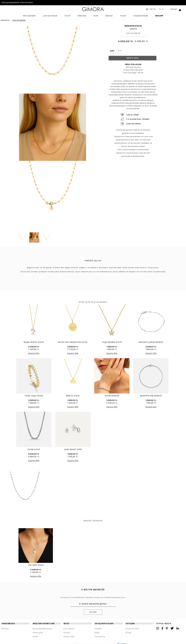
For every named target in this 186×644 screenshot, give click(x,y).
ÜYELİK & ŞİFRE (38, 633)
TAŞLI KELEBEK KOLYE (112, 342)
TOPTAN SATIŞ (100, 637)
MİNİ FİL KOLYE (73, 396)
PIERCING (82, 16)
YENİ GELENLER (29, 16)
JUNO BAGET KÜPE (73, 449)
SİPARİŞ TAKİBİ (69, 637)
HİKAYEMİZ (5, 629)
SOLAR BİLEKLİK (112, 396)
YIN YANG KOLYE (36, 565)
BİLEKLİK (109, 16)
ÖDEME (35, 637)
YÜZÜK (123, 16)
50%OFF (159, 16)
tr (151, 9)
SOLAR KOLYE (34, 449)
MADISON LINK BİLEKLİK (151, 396)
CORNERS (98, 629)
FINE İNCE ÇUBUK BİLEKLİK (151, 342)
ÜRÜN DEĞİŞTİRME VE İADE (42, 629)
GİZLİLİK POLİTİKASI (132, 629)
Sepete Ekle (133, 58)
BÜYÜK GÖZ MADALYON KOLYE (73, 342)
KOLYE (67, 16)
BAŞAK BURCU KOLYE (34, 342)
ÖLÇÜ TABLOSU (69, 629)
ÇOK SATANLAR (50, 16)
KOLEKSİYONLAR (141, 16)
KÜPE (96, 16)
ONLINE (97, 633)
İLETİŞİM (128, 633)
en (154, 9)
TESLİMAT (67, 633)
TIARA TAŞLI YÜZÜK (34, 396)
